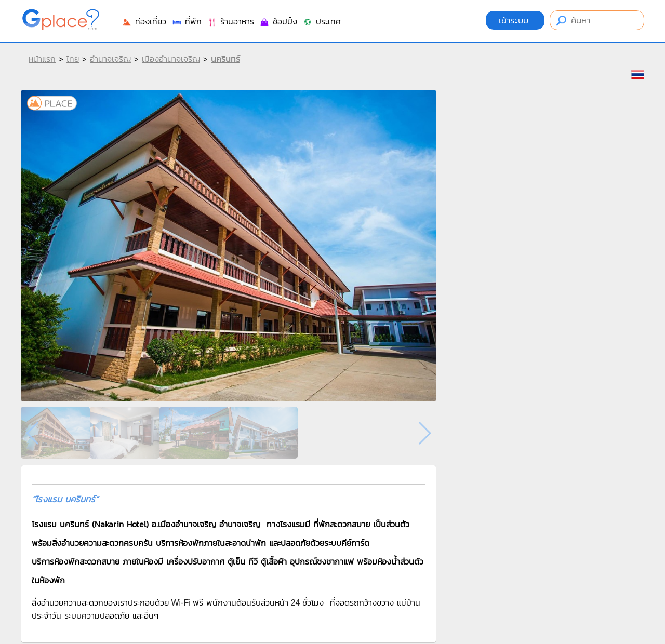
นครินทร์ (225, 59)
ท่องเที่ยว (144, 21)
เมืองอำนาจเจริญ (171, 59)
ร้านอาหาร (230, 21)
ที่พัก (187, 21)
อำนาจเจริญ (110, 59)
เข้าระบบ (515, 20)
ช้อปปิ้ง (278, 21)
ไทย (73, 59)
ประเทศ (322, 21)
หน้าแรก (42, 59)
